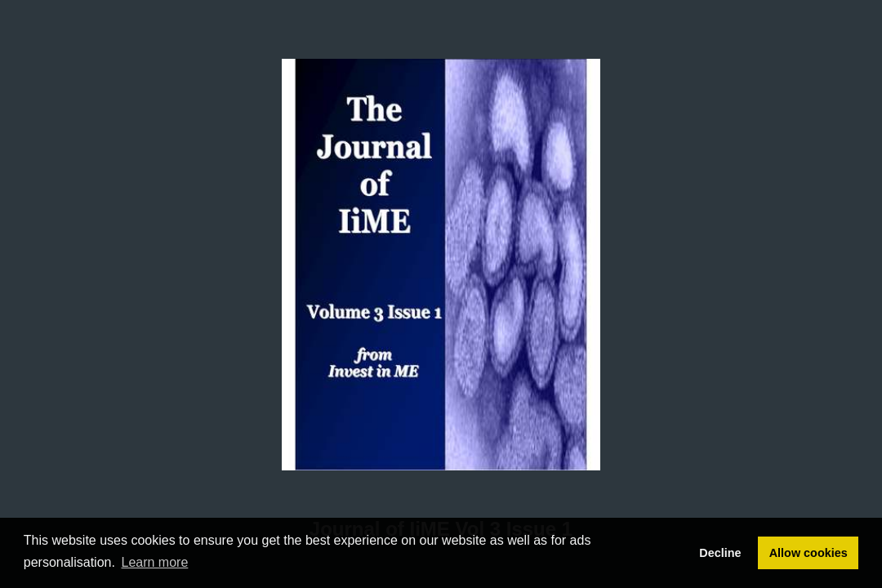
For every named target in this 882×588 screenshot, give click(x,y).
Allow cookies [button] (808, 553)
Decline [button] (720, 553)
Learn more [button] (155, 562)
